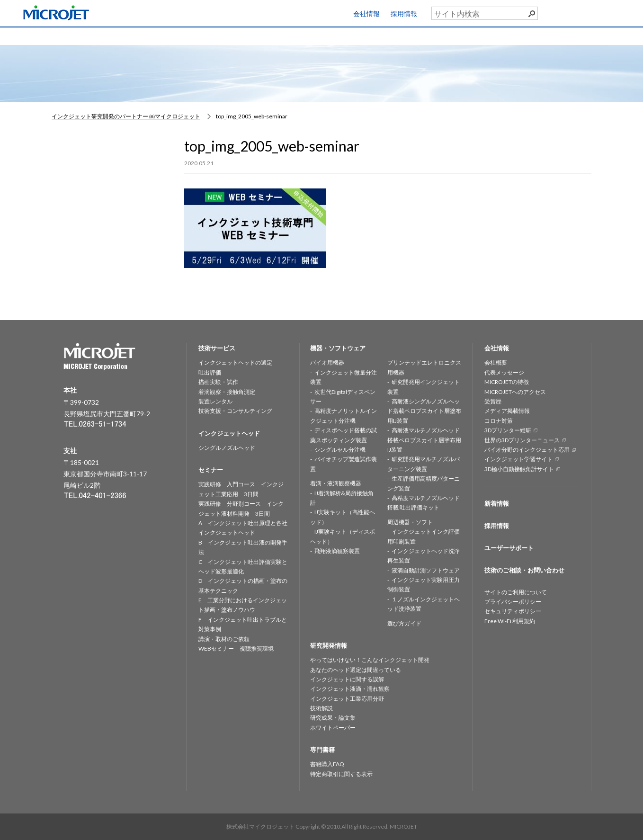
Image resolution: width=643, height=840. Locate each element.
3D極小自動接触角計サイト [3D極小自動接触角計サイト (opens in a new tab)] (519, 469)
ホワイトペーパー (333, 728)
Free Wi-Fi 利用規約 (510, 621)
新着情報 (497, 503)
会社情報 (366, 13)
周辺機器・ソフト (410, 522)
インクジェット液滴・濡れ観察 (350, 689)
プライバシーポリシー (513, 602)
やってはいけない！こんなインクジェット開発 (370, 660)
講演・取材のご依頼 (224, 639)
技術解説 (321, 708)
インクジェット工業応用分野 (347, 699)
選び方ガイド (404, 623)
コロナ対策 (499, 421)
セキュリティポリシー (513, 611)
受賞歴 (493, 401)
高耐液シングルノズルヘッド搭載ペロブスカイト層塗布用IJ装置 (424, 411)
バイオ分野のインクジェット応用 (527, 450)
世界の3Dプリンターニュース (522, 440)
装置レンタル (215, 401)
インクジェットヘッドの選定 (235, 362)
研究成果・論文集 (333, 718)
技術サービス (134, 35)
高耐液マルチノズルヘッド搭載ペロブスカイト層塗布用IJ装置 (424, 440)
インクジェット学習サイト (518, 459)
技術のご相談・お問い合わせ (524, 570)
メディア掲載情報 (507, 411)
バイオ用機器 (327, 362)
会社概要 (496, 362)
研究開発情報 (357, 35)
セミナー (431, 35)
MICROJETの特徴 (507, 382)
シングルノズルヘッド (227, 448)
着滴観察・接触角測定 (227, 392)
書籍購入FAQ (327, 764)
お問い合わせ (605, 34)
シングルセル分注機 (340, 450)
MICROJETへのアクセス (515, 392)
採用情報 (404, 13)
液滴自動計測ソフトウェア (426, 570)
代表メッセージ (504, 372)
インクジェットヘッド (208, 35)
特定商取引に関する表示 (341, 774)
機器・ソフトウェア (282, 35)
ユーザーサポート (611, 11)
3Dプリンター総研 (508, 430)
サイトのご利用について (516, 592)
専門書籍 (505, 35)
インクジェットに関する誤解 (347, 679)
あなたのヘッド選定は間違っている (356, 670)
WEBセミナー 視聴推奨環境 (236, 648)
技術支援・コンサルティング (235, 411)
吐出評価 (210, 372)
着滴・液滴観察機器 (336, 483)
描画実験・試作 (218, 382)
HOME (59, 35)
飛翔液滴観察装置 (337, 551)
